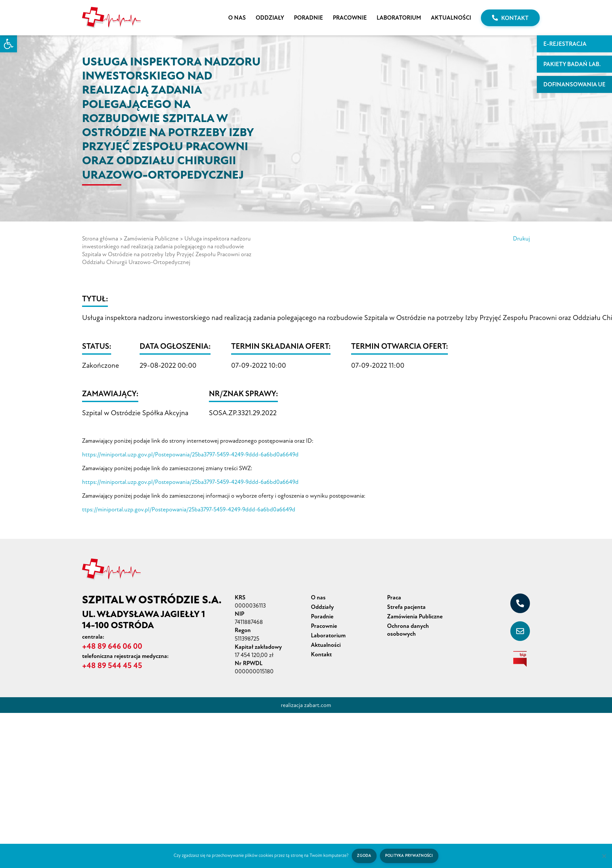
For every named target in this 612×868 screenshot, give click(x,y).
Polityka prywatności (409, 856)
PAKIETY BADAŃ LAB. (572, 64)
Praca (394, 597)
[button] (8, 44)
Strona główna (100, 239)
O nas (237, 18)
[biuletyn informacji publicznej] (520, 659)
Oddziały (270, 18)
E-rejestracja (565, 44)
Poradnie (308, 18)
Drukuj (521, 239)
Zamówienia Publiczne (151, 239)
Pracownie (350, 18)
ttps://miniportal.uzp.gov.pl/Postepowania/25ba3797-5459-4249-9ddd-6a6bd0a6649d (189, 509)
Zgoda (364, 856)
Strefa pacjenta (406, 607)
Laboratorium (399, 18)
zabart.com (318, 705)
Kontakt (510, 18)
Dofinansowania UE (574, 84)
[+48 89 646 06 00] (520, 603)
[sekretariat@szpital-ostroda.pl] (520, 631)
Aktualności (451, 18)
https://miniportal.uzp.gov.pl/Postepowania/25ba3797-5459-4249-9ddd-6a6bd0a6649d (190, 454)
